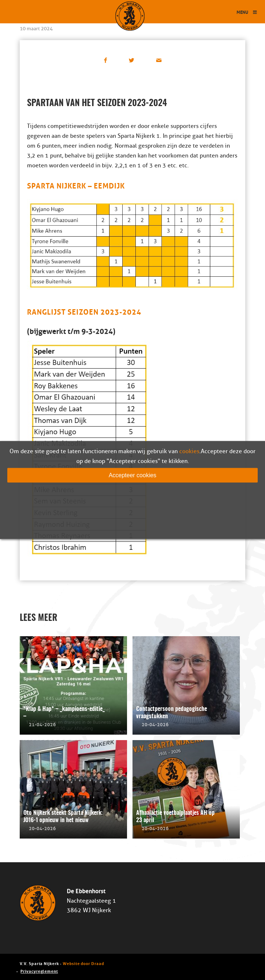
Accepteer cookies (133, 475)
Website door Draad (83, 963)
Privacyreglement (39, 971)
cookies (189, 451)
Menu (247, 12)
